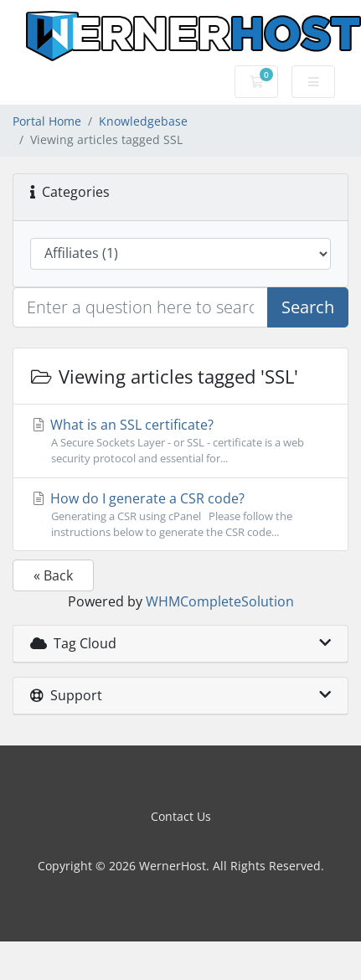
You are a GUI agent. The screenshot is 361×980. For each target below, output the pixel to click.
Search (308, 307)
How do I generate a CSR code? (180, 515)
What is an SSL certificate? (180, 441)
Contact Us (181, 816)
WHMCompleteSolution (220, 601)
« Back (53, 575)
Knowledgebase (143, 121)
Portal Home (47, 121)
